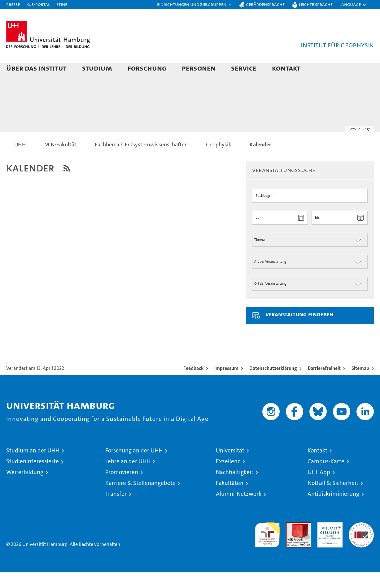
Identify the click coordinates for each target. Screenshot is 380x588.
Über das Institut (36, 68)
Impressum (226, 384)
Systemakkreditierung (361, 541)
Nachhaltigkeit (235, 488)
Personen (199, 68)
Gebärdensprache (265, 4)
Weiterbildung (25, 488)
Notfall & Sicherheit (333, 499)
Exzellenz (228, 477)
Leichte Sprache (316, 4)
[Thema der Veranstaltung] (310, 255)
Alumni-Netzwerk (239, 510)
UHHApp (319, 488)
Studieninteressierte (33, 477)
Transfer (116, 510)
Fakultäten (230, 499)
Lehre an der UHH (128, 477)
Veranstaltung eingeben (299, 330)
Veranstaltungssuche (284, 186)
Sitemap (360, 384)
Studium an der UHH (33, 466)
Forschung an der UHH (134, 466)
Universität (230, 466)
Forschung (147, 68)
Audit (292, 541)
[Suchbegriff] (310, 212)
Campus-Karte (326, 477)
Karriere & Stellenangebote (140, 499)
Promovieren (122, 488)
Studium (97, 68)
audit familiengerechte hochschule (267, 548)
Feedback (193, 384)
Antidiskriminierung (333, 510)
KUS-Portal (38, 4)
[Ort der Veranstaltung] (310, 299)
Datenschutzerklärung (273, 384)
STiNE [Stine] (62, 4)
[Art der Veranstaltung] (310, 277)
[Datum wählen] (301, 233)
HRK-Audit (328, 541)
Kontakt (286, 68)
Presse (13, 4)
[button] (195, 5)
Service (244, 68)
